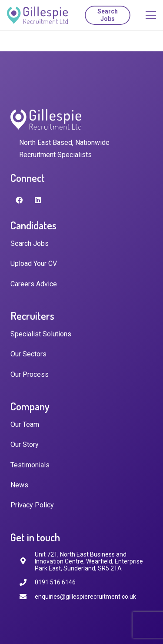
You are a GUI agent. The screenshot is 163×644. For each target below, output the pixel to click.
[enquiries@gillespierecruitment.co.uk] (27, 597)
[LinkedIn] (38, 200)
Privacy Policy (32, 505)
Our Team (25, 424)
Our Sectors (28, 354)
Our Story (25, 444)
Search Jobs (30, 243)
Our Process (30, 374)
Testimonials (30, 465)
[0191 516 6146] (27, 582)
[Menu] (151, 15)
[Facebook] (19, 200)
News (19, 485)
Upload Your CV (34, 263)
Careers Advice (34, 284)
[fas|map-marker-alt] (27, 561)
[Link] (37, 15)
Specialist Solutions (41, 334)
